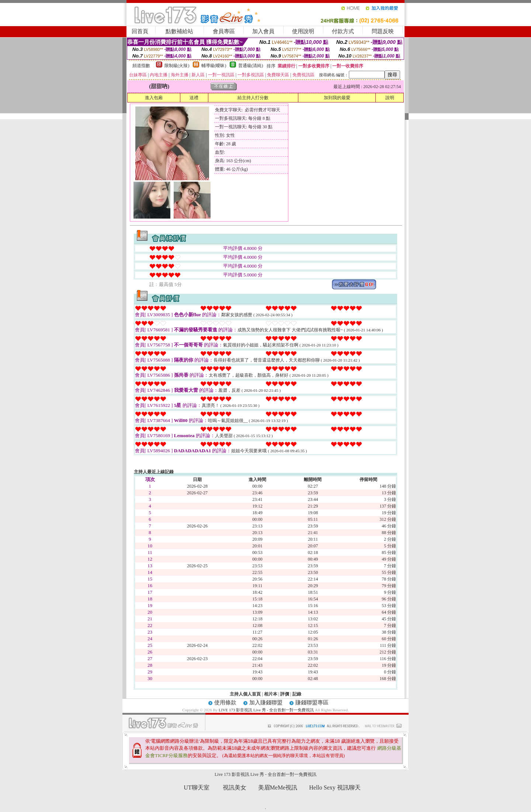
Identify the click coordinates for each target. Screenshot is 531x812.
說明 (390, 98)
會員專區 (224, 31)
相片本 (271, 694)
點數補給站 (179, 31)
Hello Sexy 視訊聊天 (335, 787)
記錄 (297, 694)
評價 (285, 694)
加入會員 (263, 31)
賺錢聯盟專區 (312, 703)
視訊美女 (235, 787)
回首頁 (140, 31)
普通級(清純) (251, 66)
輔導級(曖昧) (214, 66)
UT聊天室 (196, 787)
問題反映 (383, 31)
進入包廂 (154, 98)
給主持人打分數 (253, 98)
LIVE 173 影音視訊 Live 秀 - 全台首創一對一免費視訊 (266, 710)
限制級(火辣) (177, 66)
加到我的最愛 (337, 98)
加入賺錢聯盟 (266, 703)
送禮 (194, 98)
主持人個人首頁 (245, 694)
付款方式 (343, 31)
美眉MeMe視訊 (278, 787)
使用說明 (303, 31)
